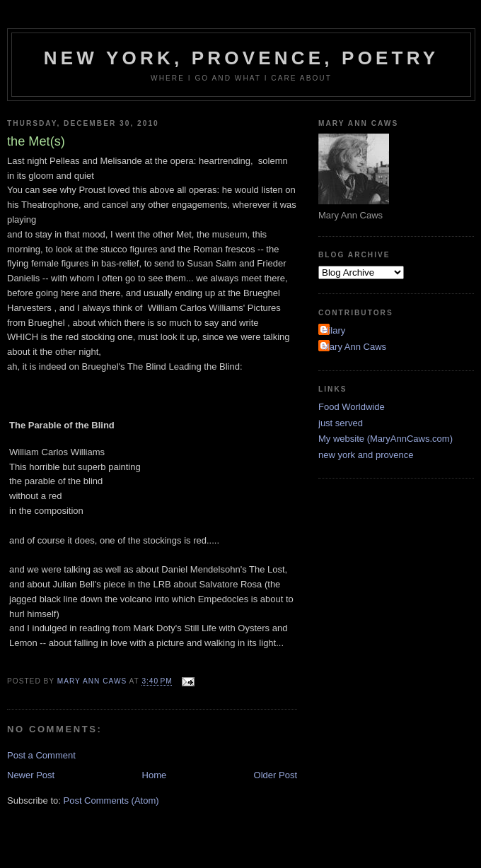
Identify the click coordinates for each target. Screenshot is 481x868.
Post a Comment (41, 755)
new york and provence (366, 455)
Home (155, 775)
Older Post (276, 775)
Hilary (334, 330)
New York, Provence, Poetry (242, 58)
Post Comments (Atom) (111, 800)
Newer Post (31, 775)
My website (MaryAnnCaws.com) (386, 439)
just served (341, 423)
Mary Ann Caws (354, 347)
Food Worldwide (352, 407)
